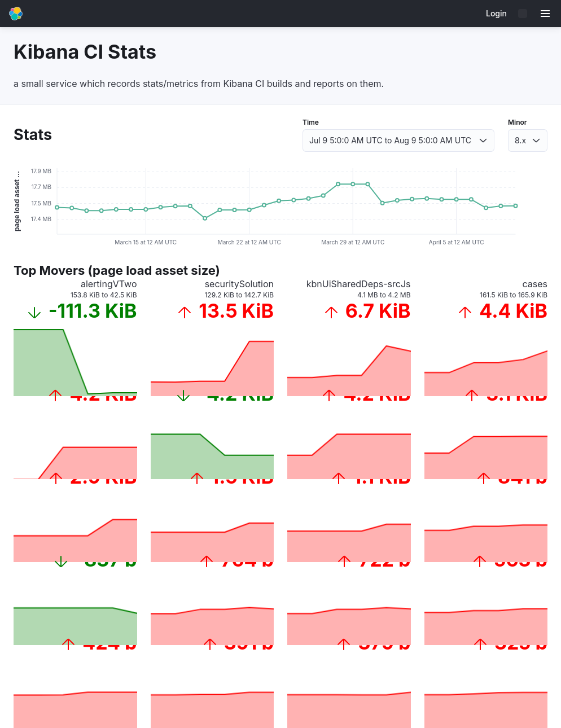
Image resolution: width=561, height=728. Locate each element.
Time (311, 122)
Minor (518, 122)
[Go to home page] (16, 14)
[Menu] (545, 14)
